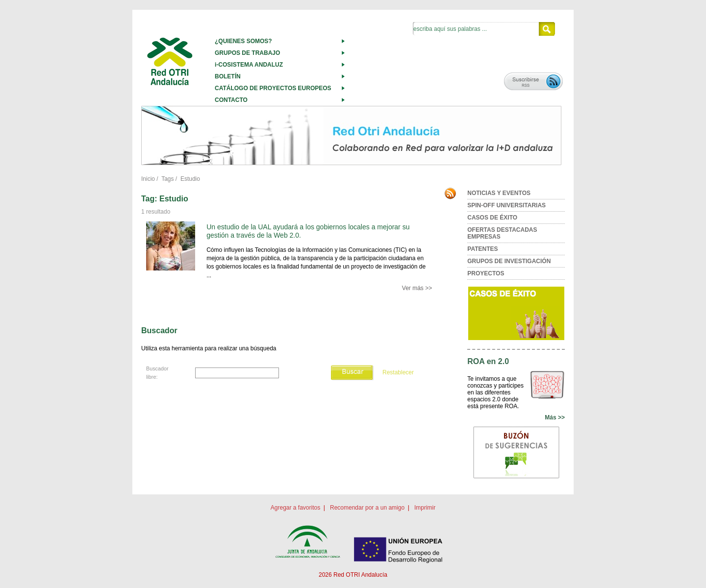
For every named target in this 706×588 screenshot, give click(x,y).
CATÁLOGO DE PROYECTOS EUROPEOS (273, 88)
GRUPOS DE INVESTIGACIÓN (509, 261)
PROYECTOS (486, 273)
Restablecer (398, 372)
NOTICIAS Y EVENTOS (499, 193)
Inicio (148, 179)
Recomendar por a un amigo (367, 508)
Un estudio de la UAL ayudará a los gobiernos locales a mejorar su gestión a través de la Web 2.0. (308, 231)
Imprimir (425, 508)
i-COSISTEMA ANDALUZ (249, 65)
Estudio (190, 179)
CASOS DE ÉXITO (492, 218)
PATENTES (482, 249)
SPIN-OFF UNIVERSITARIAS (506, 205)
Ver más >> (417, 288)
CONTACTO (231, 100)
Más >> (555, 417)
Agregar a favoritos (295, 508)
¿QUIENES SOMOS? (243, 41)
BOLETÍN (228, 76)
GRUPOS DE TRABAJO (247, 53)
